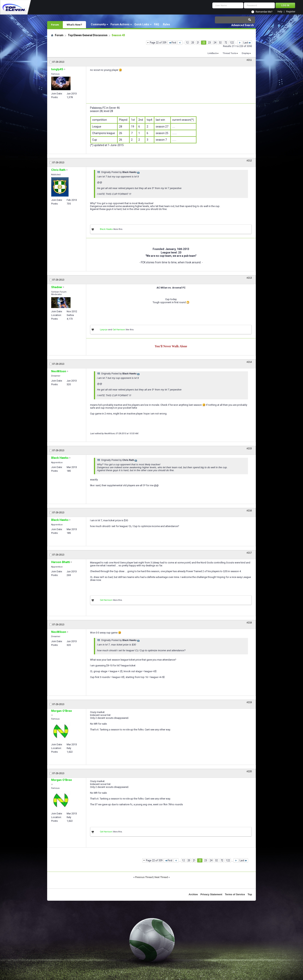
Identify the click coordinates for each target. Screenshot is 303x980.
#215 (249, 448)
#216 (249, 511)
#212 (249, 161)
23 (209, 43)
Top (250, 894)
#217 (249, 553)
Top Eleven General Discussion (88, 35)
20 (193, 43)
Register (291, 12)
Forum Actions (120, 24)
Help (280, 12)
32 (220, 43)
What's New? (74, 25)
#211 (249, 60)
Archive (193, 894)
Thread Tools (229, 53)
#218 (249, 623)
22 (204, 43)
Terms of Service (235, 894)
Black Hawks (106, 229)
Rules (166, 24)
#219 (249, 702)
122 (232, 43)
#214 (249, 362)
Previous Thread (144, 877)
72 (226, 43)
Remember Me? (264, 12)
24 (215, 43)
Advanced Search (243, 25)
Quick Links (142, 24)
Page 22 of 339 (158, 43)
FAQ (157, 24)
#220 (249, 771)
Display (245, 53)
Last (247, 43)
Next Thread (161, 877)
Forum (55, 25)
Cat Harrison (119, 330)
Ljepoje (104, 330)
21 (198, 43)
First (172, 43)
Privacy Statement (211, 894)
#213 (249, 278)
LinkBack (212, 53)
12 (187, 43)
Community (98, 24)
